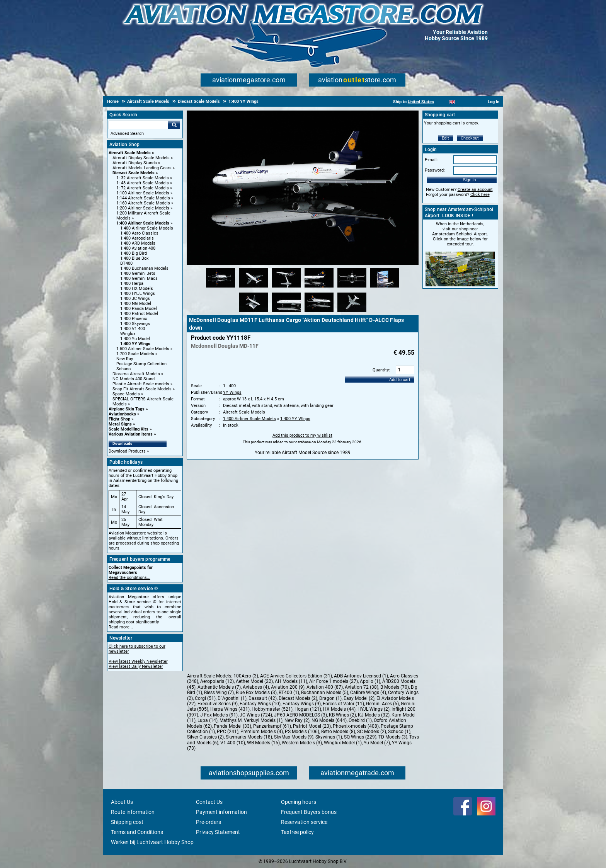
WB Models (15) (263, 743)
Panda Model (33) (232, 726)
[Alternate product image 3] (286, 288)
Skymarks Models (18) (249, 737)
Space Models (126, 394)
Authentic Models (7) (219, 687)
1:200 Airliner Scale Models (143, 208)
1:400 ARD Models (138, 243)
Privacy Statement (218, 832)
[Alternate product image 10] (352, 312)
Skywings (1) (329, 737)
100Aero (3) (246, 676)
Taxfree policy (297, 832)
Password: (435, 170)
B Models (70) (395, 687)
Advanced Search (127, 134)
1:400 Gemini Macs (139, 278)
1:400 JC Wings (135, 299)
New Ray (125, 359)
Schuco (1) (399, 732)
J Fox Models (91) (219, 715)
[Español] (462, 102)
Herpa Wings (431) (230, 709)
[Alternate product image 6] (385, 288)
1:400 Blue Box (134, 258)
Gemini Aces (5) (382, 704)
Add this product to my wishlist (302, 435)
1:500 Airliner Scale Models (143, 349)
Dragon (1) (330, 698)
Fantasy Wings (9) (302, 704)
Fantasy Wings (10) (260, 704)
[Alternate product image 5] (352, 288)
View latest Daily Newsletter (136, 666)
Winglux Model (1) (343, 743)
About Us (122, 802)
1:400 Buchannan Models (144, 268)
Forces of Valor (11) (343, 704)
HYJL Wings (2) (374, 709)
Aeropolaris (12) (217, 681)
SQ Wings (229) (360, 737)
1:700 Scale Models (135, 354)
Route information (133, 812)
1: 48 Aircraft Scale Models (143, 183)
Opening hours (299, 802)
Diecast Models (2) (298, 698)
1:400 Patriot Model (139, 314)
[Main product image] (303, 264)
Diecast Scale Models (134, 173)
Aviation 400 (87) (325, 687)
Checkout (470, 138)
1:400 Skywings (135, 324)
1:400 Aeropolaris (137, 238)
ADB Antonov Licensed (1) (361, 676)
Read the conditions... (129, 578)
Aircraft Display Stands (135, 163)
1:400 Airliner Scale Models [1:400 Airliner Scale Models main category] (147, 228)
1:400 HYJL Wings (138, 294)
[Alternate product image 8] (286, 312)
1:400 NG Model (136, 304)
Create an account (475, 190)
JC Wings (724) (256, 715)
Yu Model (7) (377, 743)
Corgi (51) (205, 698)
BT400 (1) (289, 693)
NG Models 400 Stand (134, 379)
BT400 (126, 263)
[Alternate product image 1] (220, 288)
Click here (480, 195)
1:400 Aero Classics (139, 233)
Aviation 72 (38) (362, 687)
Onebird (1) (360, 720)
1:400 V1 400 (133, 329)
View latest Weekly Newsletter (138, 661)
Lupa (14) (208, 720)
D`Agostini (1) (232, 698)
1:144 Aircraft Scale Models (143, 198)
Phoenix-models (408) (356, 726)
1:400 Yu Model (135, 339)
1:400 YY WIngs (135, 344)
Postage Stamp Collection (141, 364)
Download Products (127, 451)
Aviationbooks (122, 414)
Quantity (381, 370)
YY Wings (232, 392)
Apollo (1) (370, 681)
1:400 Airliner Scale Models (143, 223)
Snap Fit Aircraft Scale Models (142, 389)
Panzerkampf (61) (272, 726)
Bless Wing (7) (219, 693)
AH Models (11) (291, 681)
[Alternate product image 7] (253, 312)
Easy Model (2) (359, 698)
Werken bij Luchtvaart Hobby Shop (152, 842)
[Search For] (138, 125)
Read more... (121, 627)
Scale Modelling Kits (129, 429)
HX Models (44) (339, 709)
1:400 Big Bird (134, 253)
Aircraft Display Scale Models (141, 158)
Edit (445, 138)
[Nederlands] (443, 102)
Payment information (221, 812)
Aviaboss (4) (256, 687)
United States (421, 102)
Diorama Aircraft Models (136, 374)
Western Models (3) (302, 743)
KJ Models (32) (374, 715)
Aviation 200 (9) (288, 687)
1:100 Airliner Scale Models (143, 193)
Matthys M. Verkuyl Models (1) (251, 720)
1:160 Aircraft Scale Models (143, 203)
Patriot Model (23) (312, 726)
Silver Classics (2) (205, 737)
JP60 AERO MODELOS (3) (300, 715)
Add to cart (400, 380)
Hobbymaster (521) (272, 709)
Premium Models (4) (262, 732)
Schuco (123, 369)
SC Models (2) (372, 732)
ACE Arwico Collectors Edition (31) (296, 676)
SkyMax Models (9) (294, 737)
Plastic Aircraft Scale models (141, 384)
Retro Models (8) (338, 732)
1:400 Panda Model (139, 309)
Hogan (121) (308, 709)
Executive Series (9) (218, 704)
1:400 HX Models (137, 288)
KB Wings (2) (342, 715)
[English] (452, 102)
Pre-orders (209, 822)
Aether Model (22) (254, 681)
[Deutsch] (471, 102)
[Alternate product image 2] (253, 288)
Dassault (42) (263, 698)
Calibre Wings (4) (368, 693)
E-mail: (431, 160)
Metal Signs (120, 424)
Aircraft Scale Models (130, 153)
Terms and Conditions (137, 832)
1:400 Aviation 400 (138, 248)
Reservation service (304, 822)
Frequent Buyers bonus (309, 812)
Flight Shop (119, 419)
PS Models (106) (302, 732)
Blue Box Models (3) (256, 693)
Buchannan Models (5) (325, 693)
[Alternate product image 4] (319, 288)
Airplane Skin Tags (127, 409)
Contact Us (209, 802)
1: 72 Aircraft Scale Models (143, 188)
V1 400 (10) (233, 743)
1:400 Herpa (132, 283)
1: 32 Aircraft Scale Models (143, 178)
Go (174, 125)
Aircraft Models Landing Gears (142, 168)
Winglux (128, 334)
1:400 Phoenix (134, 319)
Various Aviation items (131, 434)
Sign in (470, 180)
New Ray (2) (297, 720)
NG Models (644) (329, 720)
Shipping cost (127, 822)
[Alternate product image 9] (319, 312)
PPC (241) (228, 732)
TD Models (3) (393, 737)
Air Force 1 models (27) (334, 681)
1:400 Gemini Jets (138, 273)
